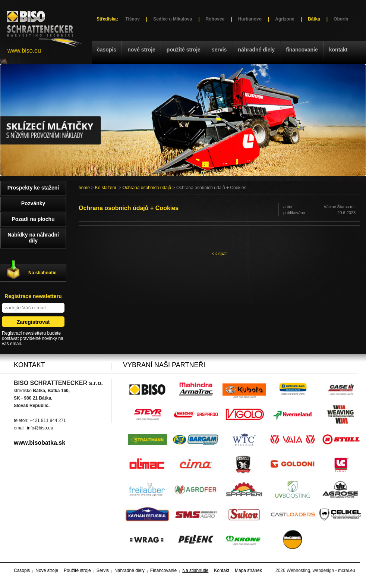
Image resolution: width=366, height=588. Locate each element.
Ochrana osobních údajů (147, 188)
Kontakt (338, 50)
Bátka (314, 19)
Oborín (341, 19)
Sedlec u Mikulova (173, 19)
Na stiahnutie (42, 273)
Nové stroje (141, 50)
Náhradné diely (256, 50)
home (84, 188)
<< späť (219, 254)
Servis (219, 50)
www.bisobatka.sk (40, 443)
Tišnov (132, 19)
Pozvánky (33, 203)
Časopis (107, 50)
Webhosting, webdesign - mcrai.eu (321, 570)
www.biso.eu (24, 51)
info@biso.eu (40, 428)
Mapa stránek (248, 570)
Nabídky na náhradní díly (33, 238)
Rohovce (215, 19)
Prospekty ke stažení (33, 188)
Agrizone (285, 19)
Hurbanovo (250, 19)
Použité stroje (184, 50)
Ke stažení (106, 188)
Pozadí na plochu (33, 219)
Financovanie (302, 50)
